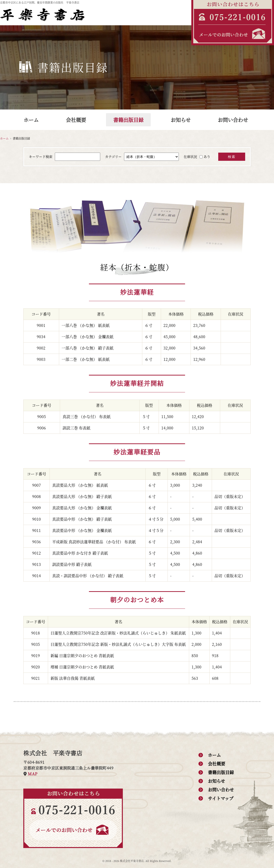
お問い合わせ (233, 120)
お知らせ (181, 120)
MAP (33, 774)
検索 (232, 157)
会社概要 (76, 120)
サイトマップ (221, 798)
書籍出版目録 (128, 120)
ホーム (31, 120)
